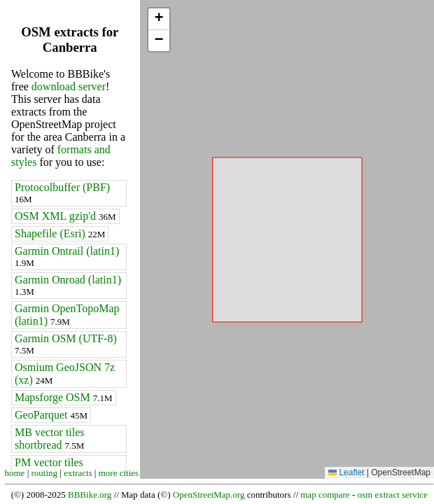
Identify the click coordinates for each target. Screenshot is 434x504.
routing (45, 473)
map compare (325, 495)
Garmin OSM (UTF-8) (66, 344)
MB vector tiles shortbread (50, 439)
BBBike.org (90, 495)
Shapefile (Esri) (60, 233)
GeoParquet (51, 415)
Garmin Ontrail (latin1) (67, 257)
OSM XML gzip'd (65, 216)
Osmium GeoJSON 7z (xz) (65, 373)
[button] (159, 19)
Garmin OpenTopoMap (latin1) (67, 315)
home (15, 473)
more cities (119, 473)
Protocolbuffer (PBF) (62, 193)
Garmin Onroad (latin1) (68, 285)
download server (69, 86)
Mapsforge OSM (64, 397)
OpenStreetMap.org (209, 495)
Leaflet (346, 472)
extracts (78, 473)
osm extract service (392, 495)
